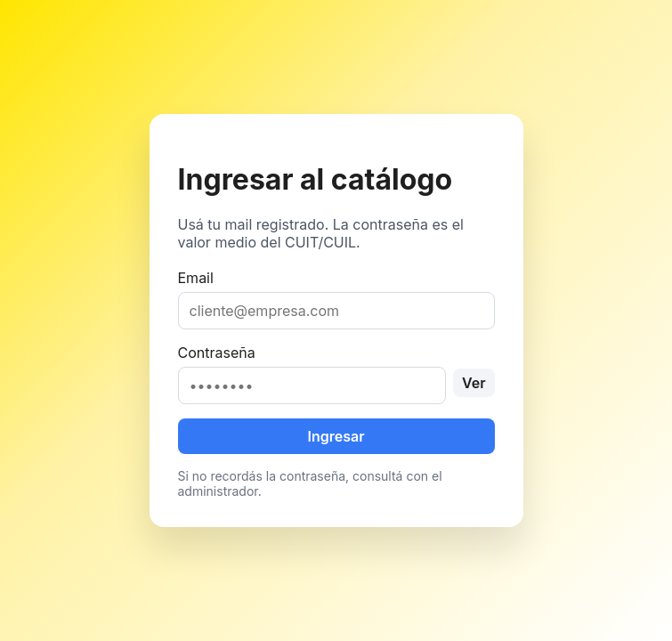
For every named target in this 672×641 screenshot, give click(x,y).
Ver (474, 383)
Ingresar (336, 436)
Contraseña (336, 374)
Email (336, 299)
